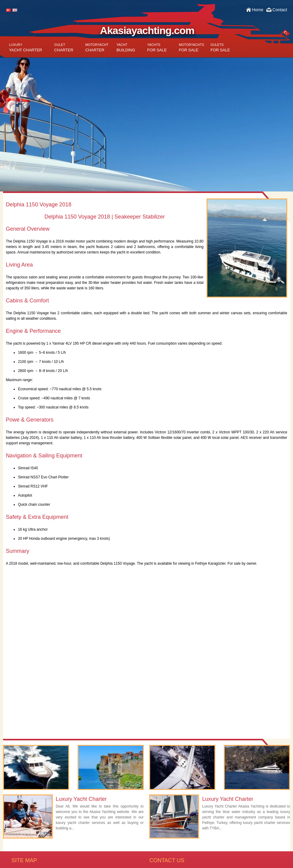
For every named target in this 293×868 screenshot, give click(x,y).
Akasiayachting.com (147, 30)
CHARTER (64, 48)
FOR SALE (157, 48)
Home (258, 10)
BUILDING (126, 48)
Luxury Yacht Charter (81, 799)
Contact (280, 10)
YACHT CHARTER (26, 48)
